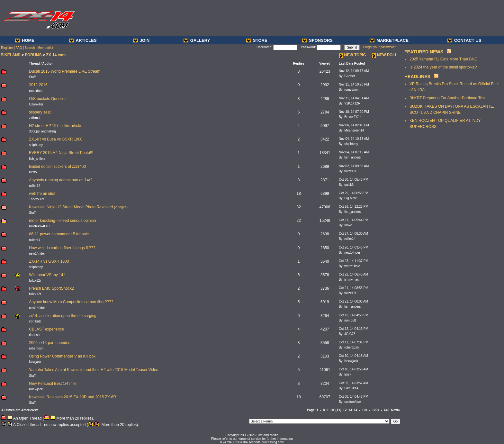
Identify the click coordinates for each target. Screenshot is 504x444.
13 (350, 410)
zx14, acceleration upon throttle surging (63, 316)
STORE (257, 40)
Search (30, 48)
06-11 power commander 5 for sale (59, 234)
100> (376, 410)
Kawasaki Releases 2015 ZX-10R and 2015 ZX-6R (72, 397)
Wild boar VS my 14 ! (47, 275)
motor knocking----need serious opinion (62, 221)
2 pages (121, 207)
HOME (25, 40)
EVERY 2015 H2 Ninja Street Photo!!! (61, 153)
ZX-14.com (56, 55)
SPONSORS (317, 40)
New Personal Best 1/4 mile (53, 384)
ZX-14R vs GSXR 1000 (49, 261)
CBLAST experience (46, 329)
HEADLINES (417, 77)
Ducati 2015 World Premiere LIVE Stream (65, 71)
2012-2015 (38, 85)
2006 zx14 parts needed (50, 343)
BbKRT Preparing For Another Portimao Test (447, 98)
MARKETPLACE (389, 40)
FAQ (19, 48)
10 (332, 410)
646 (387, 410)
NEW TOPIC (353, 55)
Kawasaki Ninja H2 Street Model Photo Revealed (71, 207)
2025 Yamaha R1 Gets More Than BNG (443, 59)
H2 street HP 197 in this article (55, 126)
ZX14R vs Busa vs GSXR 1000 (56, 139)
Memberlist (45, 48)
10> (365, 410)
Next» (396, 410)
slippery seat (40, 112)
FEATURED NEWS (424, 52)
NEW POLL (385, 55)
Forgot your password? (380, 47)
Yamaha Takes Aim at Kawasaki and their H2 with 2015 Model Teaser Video (94, 370)
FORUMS (33, 55)
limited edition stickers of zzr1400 (57, 167)
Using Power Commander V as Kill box (62, 356)
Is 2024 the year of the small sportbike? (443, 67)
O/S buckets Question (48, 99)
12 (345, 410)
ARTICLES (83, 40)
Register (7, 48)
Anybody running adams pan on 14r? (61, 180)
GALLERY (197, 40)
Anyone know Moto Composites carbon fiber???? (71, 302)
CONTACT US (464, 40)
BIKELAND (11, 55)
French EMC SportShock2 (51, 288)
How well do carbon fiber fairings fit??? (62, 248)
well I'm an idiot (42, 194)
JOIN (141, 40)
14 (356, 410)
